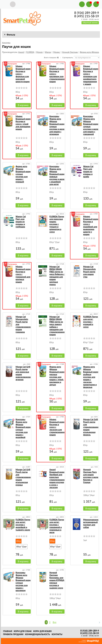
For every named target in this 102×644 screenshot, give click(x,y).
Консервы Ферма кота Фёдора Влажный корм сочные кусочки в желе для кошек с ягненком (57, 125)
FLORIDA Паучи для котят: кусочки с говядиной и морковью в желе (57, 526)
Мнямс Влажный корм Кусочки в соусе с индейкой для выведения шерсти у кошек (91, 225)
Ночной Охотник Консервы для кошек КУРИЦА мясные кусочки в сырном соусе (57, 580)
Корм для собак (23, 631)
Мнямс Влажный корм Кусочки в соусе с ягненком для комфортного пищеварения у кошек (91, 75)
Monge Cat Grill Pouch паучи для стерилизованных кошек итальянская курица (24, 477)
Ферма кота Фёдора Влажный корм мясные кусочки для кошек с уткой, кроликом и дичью (57, 376)
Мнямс (57, 52)
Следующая (98, 622)
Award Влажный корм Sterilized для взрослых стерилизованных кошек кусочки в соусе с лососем (58, 478)
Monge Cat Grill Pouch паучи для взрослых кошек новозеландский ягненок (24, 373)
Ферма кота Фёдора (89, 52)
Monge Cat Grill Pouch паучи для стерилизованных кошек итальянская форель (92, 427)
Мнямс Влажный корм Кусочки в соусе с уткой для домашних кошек (23, 123)
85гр (19, 541)
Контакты (57, 634)
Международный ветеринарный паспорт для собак (92, 523)
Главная (8, 631)
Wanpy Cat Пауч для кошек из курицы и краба (88, 172)
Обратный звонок (90, 23)
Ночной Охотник (70, 52)
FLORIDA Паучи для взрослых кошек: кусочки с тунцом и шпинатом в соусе (57, 224)
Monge (39, 52)
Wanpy (48, 52)
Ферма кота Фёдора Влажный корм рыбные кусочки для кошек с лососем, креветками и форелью (91, 377)
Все (54, 622)
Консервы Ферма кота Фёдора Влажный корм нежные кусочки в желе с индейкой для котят (57, 175)
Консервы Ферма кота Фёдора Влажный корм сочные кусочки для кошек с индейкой (23, 428)
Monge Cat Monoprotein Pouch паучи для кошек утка (89, 272)
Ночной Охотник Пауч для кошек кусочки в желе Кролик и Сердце (91, 476)
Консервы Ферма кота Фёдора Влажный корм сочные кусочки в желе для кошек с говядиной (91, 125)
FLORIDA (30, 52)
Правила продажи (13, 634)
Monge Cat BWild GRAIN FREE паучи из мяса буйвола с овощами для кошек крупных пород (57, 276)
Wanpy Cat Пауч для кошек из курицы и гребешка (21, 222)
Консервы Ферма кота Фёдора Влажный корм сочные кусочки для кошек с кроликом (23, 581)
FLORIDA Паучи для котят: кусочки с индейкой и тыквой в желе (23, 525)
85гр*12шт (22, 547)
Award (21, 52)
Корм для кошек (42, 631)
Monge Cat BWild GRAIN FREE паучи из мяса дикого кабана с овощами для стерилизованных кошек (58, 326)
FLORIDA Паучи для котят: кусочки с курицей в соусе (90, 322)
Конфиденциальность (37, 634)
